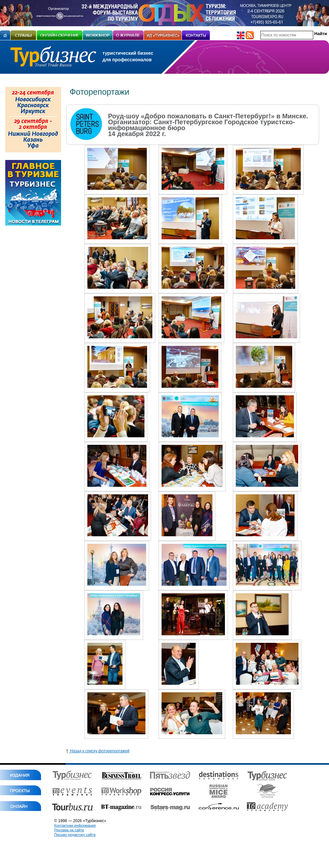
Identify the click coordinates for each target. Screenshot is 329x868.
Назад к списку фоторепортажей (98, 751)
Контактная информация (75, 825)
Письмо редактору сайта (75, 835)
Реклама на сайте (69, 830)
